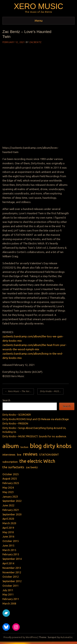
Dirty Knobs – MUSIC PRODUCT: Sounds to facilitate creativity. (52, 391)
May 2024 (8, 488)
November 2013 (12, 568)
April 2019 (8, 528)
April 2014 (8, 563)
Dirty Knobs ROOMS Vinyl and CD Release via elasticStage (36, 419)
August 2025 (10, 479)
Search (6, 400)
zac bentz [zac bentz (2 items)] (32, 467)
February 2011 (11, 599)
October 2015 (11, 541)
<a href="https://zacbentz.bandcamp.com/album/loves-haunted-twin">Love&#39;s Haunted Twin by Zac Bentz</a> (36, 96)
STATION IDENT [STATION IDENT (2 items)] (49, 455)
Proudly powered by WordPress (20, 637)
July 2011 (8, 590)
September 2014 (12, 559)
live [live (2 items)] (19, 455)
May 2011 (8, 595)
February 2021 (11, 510)
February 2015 (11, 554)
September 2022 (12, 501)
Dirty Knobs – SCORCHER (17, 415)
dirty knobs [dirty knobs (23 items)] (57, 446)
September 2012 (12, 581)
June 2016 (8, 537)
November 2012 (12, 572)
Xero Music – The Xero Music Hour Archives (19, 391)
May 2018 (8, 532)
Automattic (66, 637)
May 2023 (8, 492)
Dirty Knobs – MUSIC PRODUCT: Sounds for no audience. (35, 436)
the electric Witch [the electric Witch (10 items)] (37, 461)
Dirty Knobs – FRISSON (15, 423)
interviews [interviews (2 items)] (9, 455)
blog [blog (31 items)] (36, 446)
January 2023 (10, 497)
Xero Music (38, 6)
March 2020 (9, 523)
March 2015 (9, 550)
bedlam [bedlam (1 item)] (24, 447)
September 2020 (12, 514)
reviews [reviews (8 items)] (30, 454)
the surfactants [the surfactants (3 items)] (13, 467)
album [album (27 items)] (11, 446)
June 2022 (8, 505)
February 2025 (11, 483)
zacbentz (35, 42)
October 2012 (11, 577)
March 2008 (9, 604)
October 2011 (11, 586)
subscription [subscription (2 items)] (10, 462)
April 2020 (8, 519)
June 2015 (8, 546)
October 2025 (11, 474)
